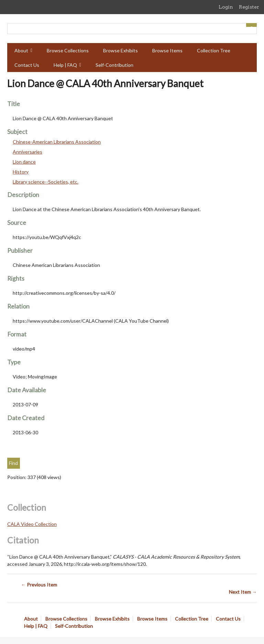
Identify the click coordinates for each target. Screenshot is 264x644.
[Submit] (252, 25)
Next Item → (243, 592)
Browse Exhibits (120, 50)
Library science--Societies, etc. (46, 182)
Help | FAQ (65, 65)
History (21, 172)
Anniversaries (27, 152)
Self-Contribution (114, 65)
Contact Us (27, 65)
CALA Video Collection (32, 524)
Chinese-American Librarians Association (57, 142)
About (21, 50)
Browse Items (167, 50)
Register (249, 7)
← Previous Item (39, 585)
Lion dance (24, 162)
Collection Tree (214, 50)
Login (226, 7)
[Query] (132, 29)
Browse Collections (68, 50)
